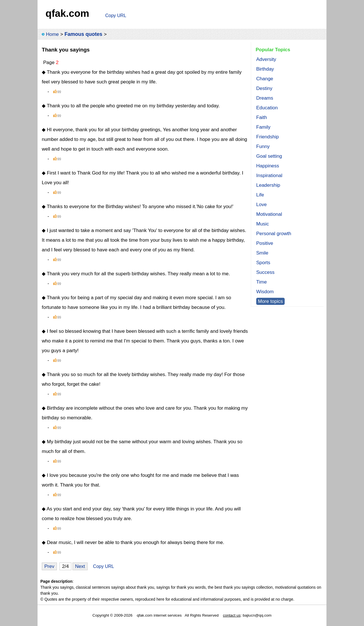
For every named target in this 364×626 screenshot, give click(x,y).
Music (262, 224)
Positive (265, 243)
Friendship (267, 137)
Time (261, 282)
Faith (262, 117)
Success (265, 272)
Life (260, 195)
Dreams (265, 98)
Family (263, 127)
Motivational (269, 214)
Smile (262, 253)
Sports (263, 263)
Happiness (268, 166)
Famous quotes (83, 34)
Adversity (266, 59)
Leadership (268, 185)
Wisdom (265, 292)
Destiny (264, 88)
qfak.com (67, 13)
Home (52, 34)
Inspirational (269, 176)
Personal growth (274, 234)
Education (267, 108)
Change (265, 79)
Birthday (265, 69)
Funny (263, 146)
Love (261, 205)
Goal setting (269, 156)
